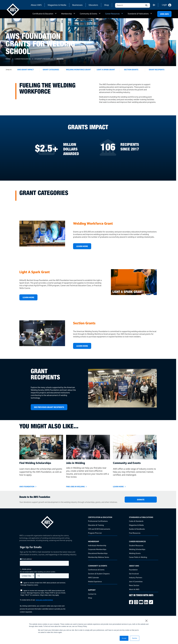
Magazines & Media (57, 5)
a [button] (56, 15)
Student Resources (136, 545)
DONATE (141, 500)
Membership (67, 14)
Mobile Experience (95, 581)
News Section (134, 585)
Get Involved (134, 574)
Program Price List (95, 533)
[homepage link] (53, 521)
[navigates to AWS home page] (13, 10)
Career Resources (112, 14)
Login (164, 5)
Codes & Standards (136, 521)
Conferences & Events (96, 570)
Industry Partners (136, 577)
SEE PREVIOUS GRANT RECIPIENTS (49, 407)
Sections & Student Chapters (99, 574)
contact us (156, 5)
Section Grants (131, 70)
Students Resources (44, 59)
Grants (60, 59)
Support (92, 590)
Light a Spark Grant (106, 70)
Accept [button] (124, 638)
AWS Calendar (93, 577)
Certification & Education (43, 14)
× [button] (146, 621)
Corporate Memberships (97, 549)
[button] (146, 5)
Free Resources (135, 533)
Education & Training (96, 525)
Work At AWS (134, 589)
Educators (93, 5)
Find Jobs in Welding (75, 487)
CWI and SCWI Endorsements (99, 529)
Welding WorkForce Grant (78, 70)
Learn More (82, 246)
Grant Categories (51, 70)
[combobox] (129, 5)
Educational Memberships (98, 553)
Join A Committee (136, 581)
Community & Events (89, 14)
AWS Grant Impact (25, 70)
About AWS (36, 5)
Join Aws (164, 14)
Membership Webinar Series (99, 557)
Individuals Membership (97, 545)
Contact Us (92, 594)
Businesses (77, 5)
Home (8, 59)
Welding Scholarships (137, 549)
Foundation (133, 570)
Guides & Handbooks (137, 529)
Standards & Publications (138, 14)
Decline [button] (135, 638)
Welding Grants (135, 553)
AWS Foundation (27, 487)
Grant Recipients (157, 70)
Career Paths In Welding (138, 557)
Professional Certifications (98, 521)
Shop (107, 5)
